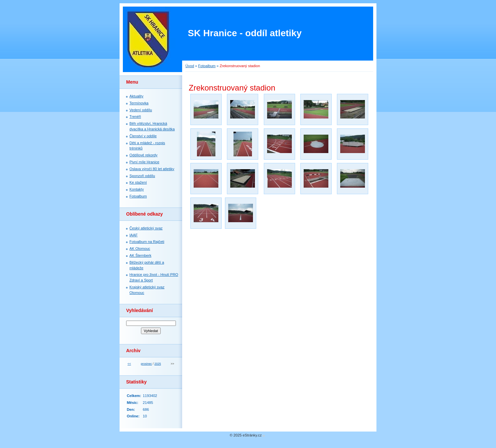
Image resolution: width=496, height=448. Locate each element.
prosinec (146, 364)
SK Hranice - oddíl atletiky (245, 33)
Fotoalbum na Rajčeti (147, 242)
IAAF (134, 235)
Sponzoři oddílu (142, 176)
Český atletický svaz (146, 228)
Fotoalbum (207, 66)
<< (129, 364)
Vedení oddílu (141, 110)
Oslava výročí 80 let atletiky (152, 169)
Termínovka (139, 103)
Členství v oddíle (143, 136)
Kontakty (137, 189)
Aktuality (136, 96)
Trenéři (135, 117)
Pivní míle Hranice (144, 162)
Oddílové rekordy (143, 155)
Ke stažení (138, 182)
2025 (158, 364)
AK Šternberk (140, 255)
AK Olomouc (140, 249)
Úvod (190, 66)
